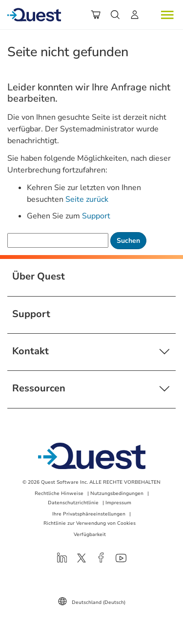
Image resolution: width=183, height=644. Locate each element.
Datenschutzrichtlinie (73, 503)
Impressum (118, 503)
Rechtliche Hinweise (59, 494)
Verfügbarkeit (90, 535)
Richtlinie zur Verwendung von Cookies (90, 523)
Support (96, 216)
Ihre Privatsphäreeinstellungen (89, 514)
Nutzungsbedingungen (117, 494)
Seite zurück (87, 199)
